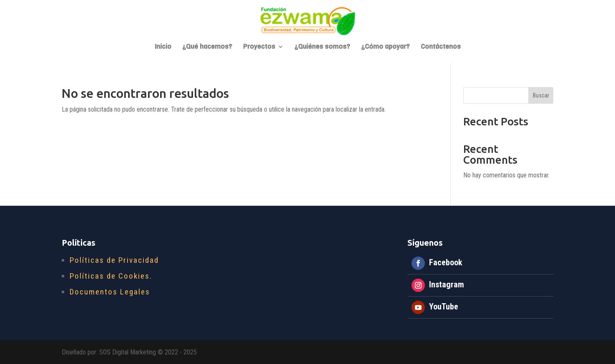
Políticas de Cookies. (111, 276)
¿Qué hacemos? (207, 47)
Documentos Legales (110, 292)
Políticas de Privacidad (114, 260)
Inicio (163, 47)
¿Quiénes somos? (322, 47)
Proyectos (259, 47)
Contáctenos (441, 47)
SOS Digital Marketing (128, 352)
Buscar (541, 95)
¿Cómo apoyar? (385, 47)
